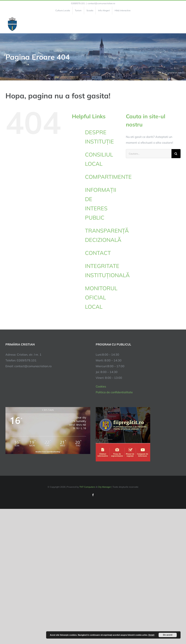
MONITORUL (103, 298)
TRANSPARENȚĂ (107, 236)
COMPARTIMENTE (108, 177)
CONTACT (98, 253)
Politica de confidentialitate (114, 392)
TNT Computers (87, 487)
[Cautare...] (149, 154)
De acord (168, 635)
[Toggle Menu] (178, 24)
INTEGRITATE (103, 271)
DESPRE (103, 137)
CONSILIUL (103, 160)
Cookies (101, 386)
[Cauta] (176, 154)
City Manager (104, 487)
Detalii (151, 635)
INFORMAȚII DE (103, 204)
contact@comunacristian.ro (101, 3)
